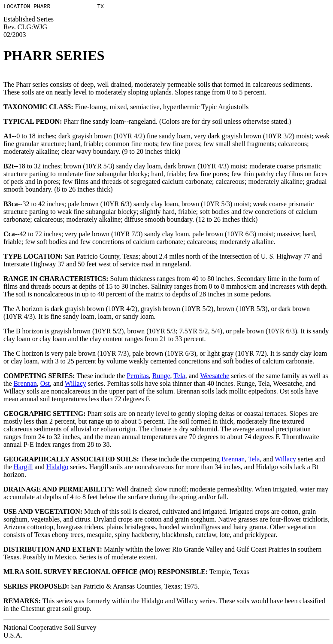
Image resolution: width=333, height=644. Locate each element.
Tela (179, 377)
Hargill (23, 468)
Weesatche (215, 377)
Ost (45, 385)
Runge (161, 377)
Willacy (76, 385)
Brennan (25, 385)
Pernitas (138, 377)
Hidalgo (58, 468)
